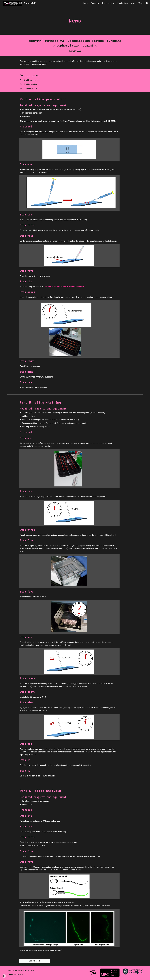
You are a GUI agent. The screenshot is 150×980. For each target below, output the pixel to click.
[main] (75, 21)
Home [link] (86, 3)
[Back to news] (34, 961)
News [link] (133, 3)
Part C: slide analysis (28, 88)
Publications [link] (123, 3)
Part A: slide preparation (30, 80)
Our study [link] (95, 3)
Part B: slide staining (28, 84)
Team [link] (141, 3)
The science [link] (107, 3)
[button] (147, 3)
